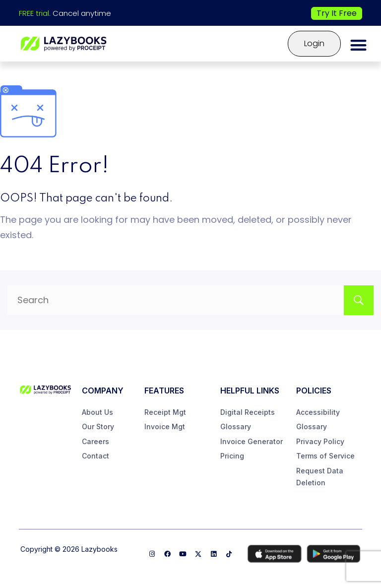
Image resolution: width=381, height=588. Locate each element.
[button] (359, 45)
